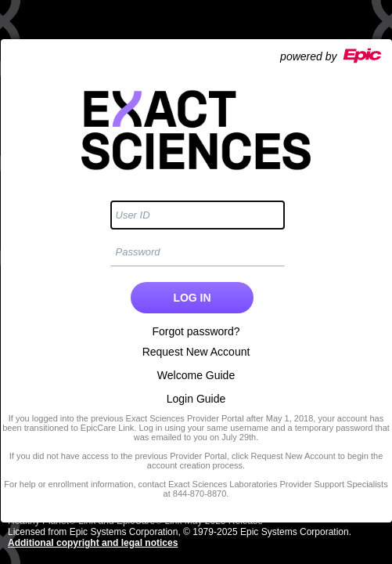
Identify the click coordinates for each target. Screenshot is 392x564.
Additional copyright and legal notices (93, 543)
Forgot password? (196, 331)
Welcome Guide (196, 375)
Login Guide (196, 399)
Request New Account (196, 352)
